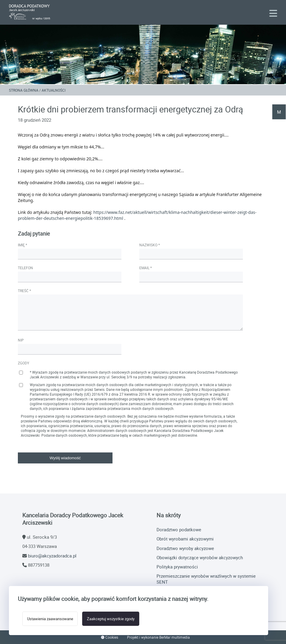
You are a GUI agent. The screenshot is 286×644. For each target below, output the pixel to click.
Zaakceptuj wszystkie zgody (111, 619)
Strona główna (24, 90)
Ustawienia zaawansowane (50, 619)
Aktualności (54, 90)
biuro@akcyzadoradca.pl (52, 556)
